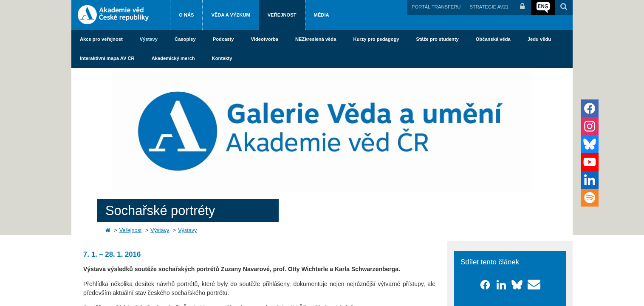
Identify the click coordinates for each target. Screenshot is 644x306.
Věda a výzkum (230, 15)
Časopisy (185, 39)
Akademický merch (173, 58)
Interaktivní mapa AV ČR (107, 58)
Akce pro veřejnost (101, 39)
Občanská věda (493, 39)
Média (322, 15)
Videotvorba (265, 39)
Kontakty (222, 58)
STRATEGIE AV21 (489, 7)
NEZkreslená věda (316, 39)
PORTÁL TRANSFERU (436, 7)
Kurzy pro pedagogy (376, 39)
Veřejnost (282, 15)
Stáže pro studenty (438, 39)
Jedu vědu (539, 39)
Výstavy (149, 39)
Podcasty (223, 39)
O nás (186, 15)
